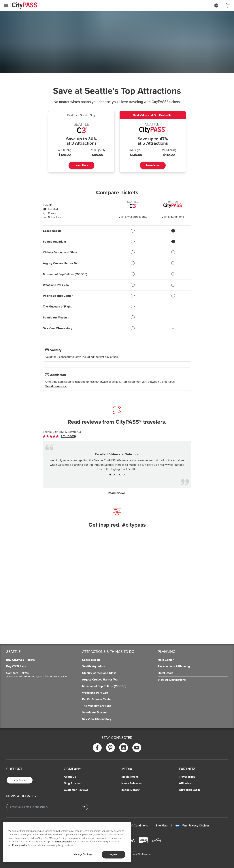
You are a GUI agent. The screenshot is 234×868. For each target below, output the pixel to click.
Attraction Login (189, 790)
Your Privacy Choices (192, 826)
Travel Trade (187, 777)
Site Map (162, 826)
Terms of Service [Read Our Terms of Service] (63, 842)
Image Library (130, 790)
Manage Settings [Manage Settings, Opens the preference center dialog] (83, 854)
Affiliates (185, 783)
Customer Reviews (76, 790)
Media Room (130, 777)
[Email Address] (47, 807)
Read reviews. (117, 493)
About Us (70, 777)
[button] (110, 475)
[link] (59, 436)
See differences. (56, 386)
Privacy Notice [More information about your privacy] (20, 845)
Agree (114, 854)
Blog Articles (72, 783)
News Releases (132, 783)
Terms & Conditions (135, 826)
